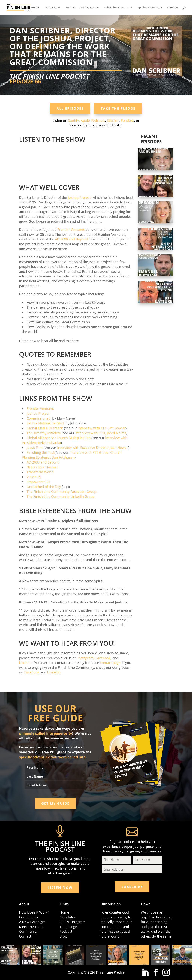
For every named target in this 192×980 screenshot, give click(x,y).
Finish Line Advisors (116, 8)
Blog (63, 936)
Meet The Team (31, 927)
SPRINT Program (73, 922)
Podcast (71, 8)
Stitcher (113, 120)
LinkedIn (26, 663)
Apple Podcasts (93, 120)
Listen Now (60, 888)
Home (35, 8)
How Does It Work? (34, 912)
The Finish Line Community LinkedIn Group (61, 496)
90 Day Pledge (90, 8)
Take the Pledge (118, 108)
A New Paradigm (32, 922)
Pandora (127, 120)
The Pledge (68, 927)
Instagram (86, 658)
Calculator (50, 8)
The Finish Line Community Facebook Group (61, 492)
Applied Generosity (150, 8)
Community (28, 931)
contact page (110, 663)
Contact (25, 936)
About (171, 8)
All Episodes (70, 108)
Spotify (73, 120)
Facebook (103, 658)
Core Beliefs (29, 917)
